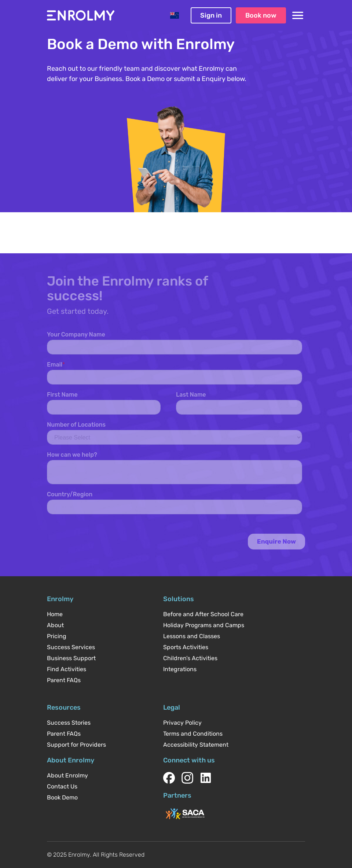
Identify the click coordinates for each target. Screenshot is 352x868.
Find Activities (67, 669)
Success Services (71, 647)
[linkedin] (206, 778)
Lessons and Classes (192, 636)
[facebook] (169, 778)
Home (55, 614)
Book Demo (62, 797)
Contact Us (62, 786)
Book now (261, 15)
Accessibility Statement (196, 745)
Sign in (211, 15)
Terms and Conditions (193, 734)
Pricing (57, 636)
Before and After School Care (203, 614)
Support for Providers (76, 745)
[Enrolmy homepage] (81, 15)
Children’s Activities (190, 658)
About (55, 625)
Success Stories (69, 723)
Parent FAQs (64, 680)
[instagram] (187, 778)
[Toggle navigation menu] (298, 15)
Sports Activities (186, 647)
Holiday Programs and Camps (204, 625)
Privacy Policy (182, 723)
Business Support (71, 658)
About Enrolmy (67, 775)
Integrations (180, 669)
